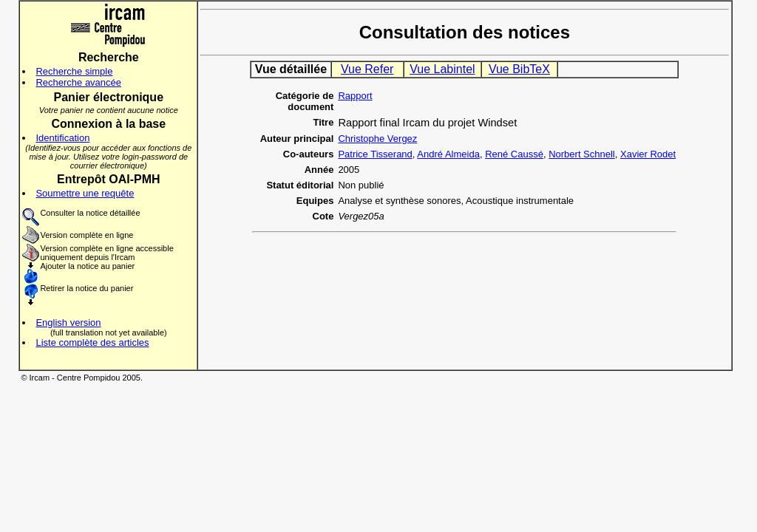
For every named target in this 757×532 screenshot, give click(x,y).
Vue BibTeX (519, 69)
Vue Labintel (442, 69)
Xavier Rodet (648, 154)
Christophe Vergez (377, 139)
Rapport (355, 96)
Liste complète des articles (92, 342)
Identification (62, 138)
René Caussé (514, 154)
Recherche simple (74, 71)
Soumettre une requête (85, 193)
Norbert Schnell (582, 154)
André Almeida (448, 154)
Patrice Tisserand (375, 154)
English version (68, 323)
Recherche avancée (78, 82)
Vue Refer (367, 69)
